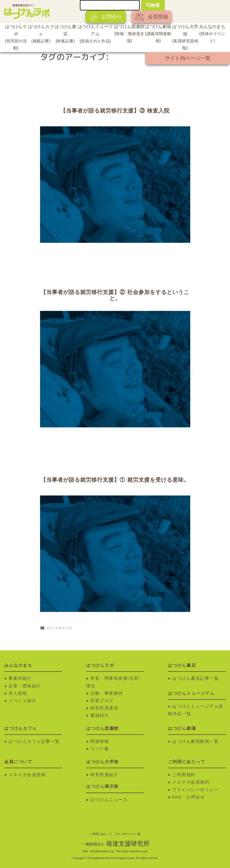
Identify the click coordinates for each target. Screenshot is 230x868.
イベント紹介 (22, 701)
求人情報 (18, 693)
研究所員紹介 (104, 775)
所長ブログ (102, 701)
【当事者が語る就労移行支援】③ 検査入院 (115, 111)
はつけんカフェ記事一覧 (34, 741)
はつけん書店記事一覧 (195, 678)
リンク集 (100, 749)
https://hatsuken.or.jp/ (135, 851)
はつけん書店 (65, 34)
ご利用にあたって (101, 834)
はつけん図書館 (129, 34)
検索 (153, 5)
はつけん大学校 (185, 38)
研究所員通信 (104, 708)
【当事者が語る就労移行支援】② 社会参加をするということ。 (115, 295)
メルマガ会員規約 (191, 782)
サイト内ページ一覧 (188, 58)
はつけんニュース (109, 800)
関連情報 (100, 741)
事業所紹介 (20, 678)
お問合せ (106, 17)
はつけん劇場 (158, 34)
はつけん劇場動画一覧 (195, 741)
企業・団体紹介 (25, 686)
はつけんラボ (16, 38)
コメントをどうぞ (59, 628)
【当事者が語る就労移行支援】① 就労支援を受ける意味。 (115, 480)
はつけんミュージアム (95, 34)
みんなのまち (212, 34)
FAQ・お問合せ (189, 797)
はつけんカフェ (41, 34)
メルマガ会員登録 (27, 775)
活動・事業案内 (107, 693)
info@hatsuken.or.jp (102, 851)
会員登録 (152, 17)
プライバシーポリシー (195, 790)
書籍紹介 (100, 715)
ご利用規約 (184, 775)
